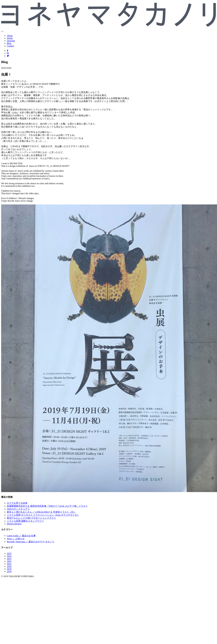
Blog (9, 43)
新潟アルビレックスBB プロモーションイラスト (31, 518)
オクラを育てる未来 (17, 503)
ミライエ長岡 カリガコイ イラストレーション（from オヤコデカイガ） (43, 515)
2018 (9, 571)
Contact (10, 46)
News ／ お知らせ (16, 539)
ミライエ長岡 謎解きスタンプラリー (25, 521)
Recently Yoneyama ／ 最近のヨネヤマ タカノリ (31, 542)
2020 (9, 566)
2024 (9, 556)
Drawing (11, 41)
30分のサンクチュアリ (18, 509)
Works (10, 38)
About (10, 36)
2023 (9, 559)
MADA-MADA (14, 524)
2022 (9, 561)
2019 (9, 569)
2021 (9, 564)
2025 (9, 553)
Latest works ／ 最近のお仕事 (21, 536)
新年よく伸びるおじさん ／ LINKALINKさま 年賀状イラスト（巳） (41, 512)
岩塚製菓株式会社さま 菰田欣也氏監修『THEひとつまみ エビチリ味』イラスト (47, 506)
